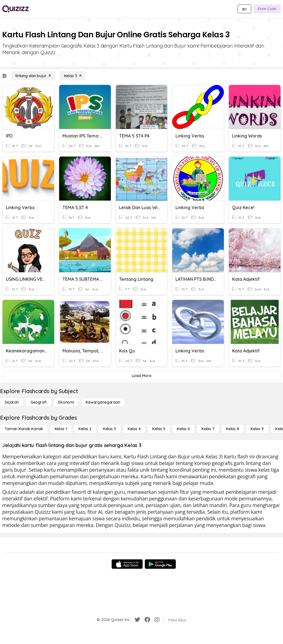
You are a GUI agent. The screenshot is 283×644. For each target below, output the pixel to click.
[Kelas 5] (159, 429)
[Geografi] (39, 402)
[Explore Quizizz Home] (15, 9)
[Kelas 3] (73, 76)
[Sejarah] (12, 402)
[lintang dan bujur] (33, 76)
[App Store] (127, 564)
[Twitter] (137, 620)
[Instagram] (157, 620)
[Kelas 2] (85, 429)
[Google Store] (160, 564)
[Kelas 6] (183, 429)
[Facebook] (147, 620)
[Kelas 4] (134, 429)
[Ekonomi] (66, 402)
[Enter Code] (267, 9)
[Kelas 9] (257, 429)
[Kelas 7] (208, 429)
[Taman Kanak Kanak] (24, 429)
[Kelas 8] (233, 429)
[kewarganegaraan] (103, 402)
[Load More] (141, 376)
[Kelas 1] (61, 429)
